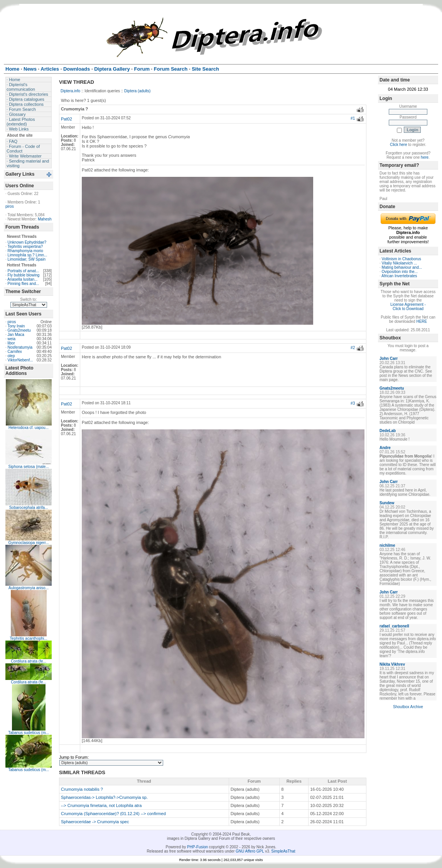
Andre (385, 448)
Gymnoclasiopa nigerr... (28, 543)
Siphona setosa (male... (28, 467)
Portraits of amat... (24, 271)
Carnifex (15, 352)
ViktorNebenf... (20, 360)
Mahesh (45, 219)
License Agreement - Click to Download (408, 307)
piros (10, 206)
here (425, 157)
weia (12, 339)
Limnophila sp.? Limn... (28, 255)
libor (11, 343)
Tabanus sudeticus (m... (29, 733)
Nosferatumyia (20, 347)
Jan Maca (16, 335)
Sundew (387, 503)
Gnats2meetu (19, 330)
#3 (353, 403)
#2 (353, 348)
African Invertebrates (399, 276)
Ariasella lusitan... (22, 279)
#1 (353, 118)
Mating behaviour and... (402, 267)
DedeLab (388, 431)
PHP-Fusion (197, 847)
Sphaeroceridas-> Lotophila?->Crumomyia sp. (104, 797)
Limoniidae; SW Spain (27, 259)
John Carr (389, 359)
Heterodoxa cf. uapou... (29, 428)
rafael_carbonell (394, 626)
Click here (398, 145)
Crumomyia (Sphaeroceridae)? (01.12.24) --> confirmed (113, 814)
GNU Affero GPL (250, 851)
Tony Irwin (16, 326)
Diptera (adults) (137, 91)
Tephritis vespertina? (25, 247)
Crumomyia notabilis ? (82, 789)
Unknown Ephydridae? (27, 242)
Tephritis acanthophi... (28, 638)
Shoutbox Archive (408, 707)
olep (11, 356)
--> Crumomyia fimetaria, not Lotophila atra (101, 805)
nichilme (387, 545)
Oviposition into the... (400, 272)
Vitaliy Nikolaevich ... (400, 263)
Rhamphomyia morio (25, 251)
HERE (422, 321)
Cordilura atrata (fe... (29, 661)
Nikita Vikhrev (392, 664)
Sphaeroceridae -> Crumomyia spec (95, 822)
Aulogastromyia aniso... (29, 588)
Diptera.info (70, 91)
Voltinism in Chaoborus (402, 259)
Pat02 (67, 119)
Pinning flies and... (24, 284)
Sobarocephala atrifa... (29, 508)
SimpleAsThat (283, 851)
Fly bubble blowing (24, 275)
